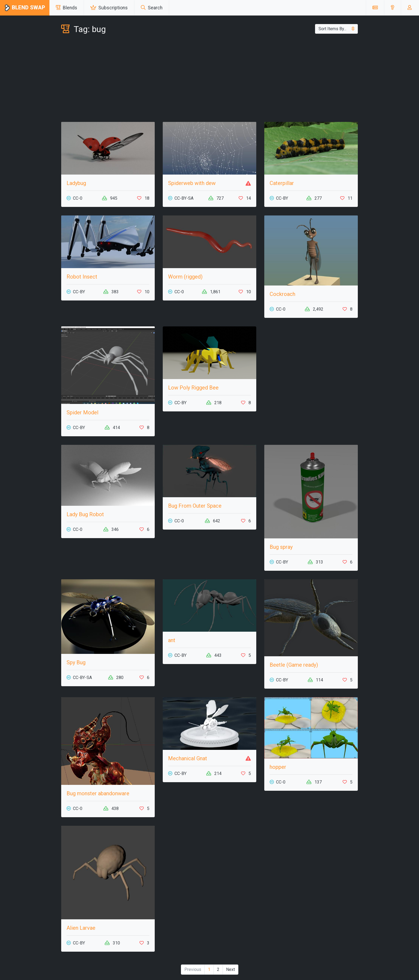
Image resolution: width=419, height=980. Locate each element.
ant (172, 640)
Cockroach (282, 294)
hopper (278, 767)
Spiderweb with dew (192, 183)
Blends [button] (67, 8)
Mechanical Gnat (188, 758)
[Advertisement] (210, 79)
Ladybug (76, 183)
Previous (193, 969)
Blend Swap (25, 8)
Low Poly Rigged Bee (193, 388)
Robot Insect (82, 277)
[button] (392, 8)
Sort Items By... (336, 29)
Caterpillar (282, 183)
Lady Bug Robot (85, 514)
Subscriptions (109, 8)
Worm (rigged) (185, 277)
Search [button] (152, 8)
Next (230, 969)
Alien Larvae (81, 928)
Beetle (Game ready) (294, 665)
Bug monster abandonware (98, 793)
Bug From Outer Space (195, 506)
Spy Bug (76, 662)
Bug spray (281, 547)
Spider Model (82, 412)
